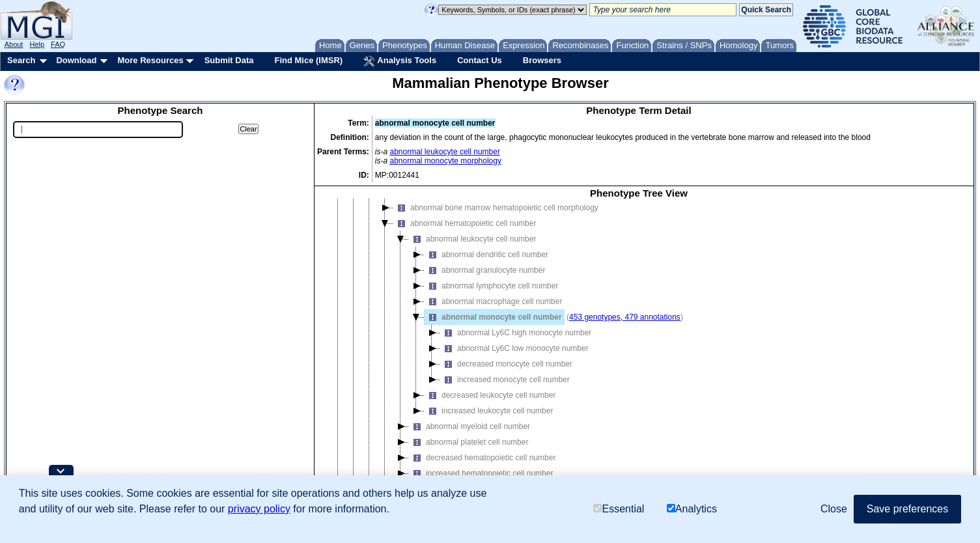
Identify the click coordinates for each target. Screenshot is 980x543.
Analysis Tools (400, 61)
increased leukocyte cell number (489, 420)
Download (76, 60)
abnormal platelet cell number (469, 451)
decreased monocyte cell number (506, 373)
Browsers (542, 60)
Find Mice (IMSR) (308, 60)
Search (21, 60)
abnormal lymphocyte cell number (491, 295)
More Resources (150, 60)
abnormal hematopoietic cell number (465, 232)
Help (37, 44)
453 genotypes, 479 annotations (625, 326)
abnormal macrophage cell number (493, 311)
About (14, 44)
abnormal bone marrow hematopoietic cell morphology (496, 217)
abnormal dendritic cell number (486, 264)
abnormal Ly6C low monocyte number (514, 357)
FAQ (58, 44)
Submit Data (229, 60)
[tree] (639, 355)
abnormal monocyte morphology (446, 161)
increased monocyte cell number (505, 389)
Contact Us (480, 60)
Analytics (692, 509)
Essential (619, 509)
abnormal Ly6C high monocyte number (516, 342)
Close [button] (834, 509)
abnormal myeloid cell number (469, 436)
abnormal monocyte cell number (493, 326)
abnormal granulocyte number (485, 279)
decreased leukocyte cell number (490, 404)
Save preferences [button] (907, 509)
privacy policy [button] (259, 509)
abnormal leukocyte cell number (445, 152)
